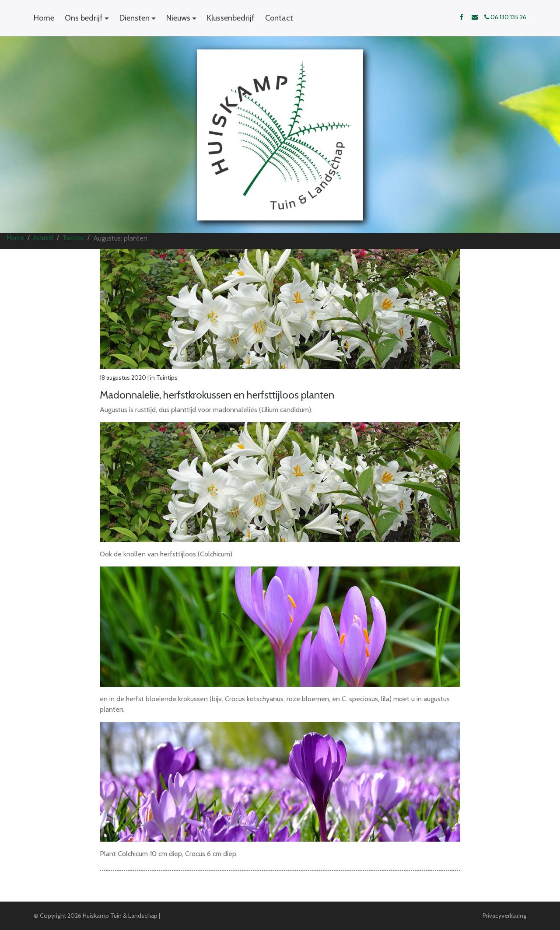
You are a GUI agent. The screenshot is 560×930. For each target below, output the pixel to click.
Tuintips (73, 238)
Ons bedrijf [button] (84, 18)
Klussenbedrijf (231, 18)
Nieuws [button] (178, 18)
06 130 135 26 (505, 17)
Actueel (43, 238)
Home (44, 18)
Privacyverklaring (504, 916)
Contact (279, 18)
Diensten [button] (135, 18)
